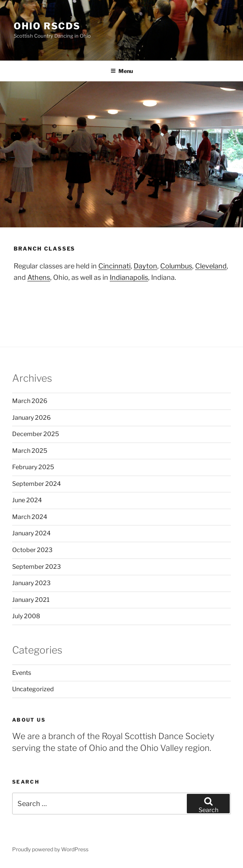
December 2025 (36, 434)
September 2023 (36, 567)
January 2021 (31, 600)
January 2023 (31, 583)
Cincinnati (114, 266)
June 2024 (27, 500)
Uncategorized (33, 689)
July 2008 (26, 616)
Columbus (176, 266)
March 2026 (30, 401)
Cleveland (211, 266)
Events (22, 673)
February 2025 (33, 467)
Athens (39, 277)
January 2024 (31, 533)
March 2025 (30, 451)
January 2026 (32, 418)
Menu (122, 71)
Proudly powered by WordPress (50, 849)
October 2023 (32, 550)
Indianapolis (129, 277)
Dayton (145, 266)
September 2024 (36, 484)
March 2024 (30, 517)
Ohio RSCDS (47, 26)
